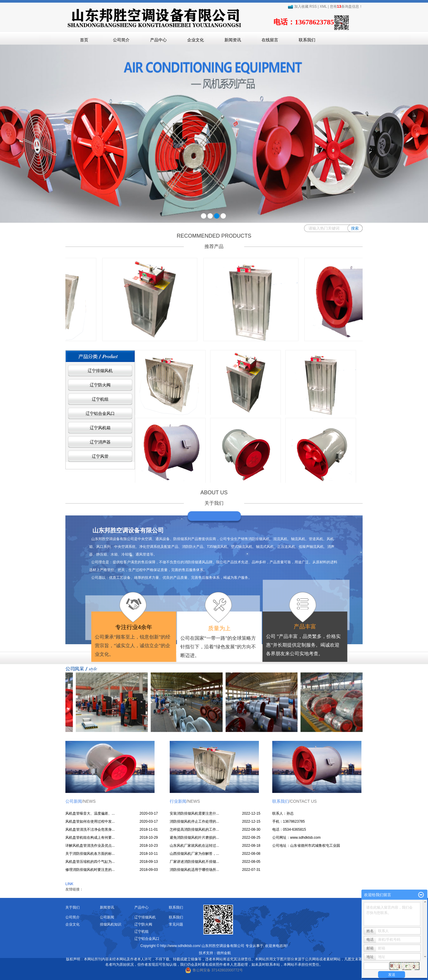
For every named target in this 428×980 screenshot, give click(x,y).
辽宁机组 (100, 399)
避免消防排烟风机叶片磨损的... (194, 838)
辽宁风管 (100, 456)
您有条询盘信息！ (346, 7)
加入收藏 (298, 7)
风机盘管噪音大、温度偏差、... (90, 813)
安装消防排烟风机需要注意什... (194, 813)
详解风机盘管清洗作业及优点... (90, 846)
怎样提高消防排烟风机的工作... (194, 830)
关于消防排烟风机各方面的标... (90, 854)
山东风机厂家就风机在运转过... (194, 846)
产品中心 (158, 40)
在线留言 (270, 40)
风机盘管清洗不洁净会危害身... (90, 830)
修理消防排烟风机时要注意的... (90, 870)
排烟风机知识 (111, 924)
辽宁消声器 (100, 442)
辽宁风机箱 (100, 428)
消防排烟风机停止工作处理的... (194, 821)
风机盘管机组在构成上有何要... (90, 838)
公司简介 (121, 40)
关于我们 (73, 907)
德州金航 (224, 953)
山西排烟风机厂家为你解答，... (194, 854)
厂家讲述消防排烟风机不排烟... (194, 862)
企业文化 (196, 40)
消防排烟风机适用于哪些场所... (194, 870)
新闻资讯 (233, 40)
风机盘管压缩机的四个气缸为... (90, 862)
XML (323, 7)
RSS (313, 7)
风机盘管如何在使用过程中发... (90, 821)
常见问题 (176, 924)
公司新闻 (107, 917)
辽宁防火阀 (100, 385)
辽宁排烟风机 (100, 371)
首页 (84, 40)
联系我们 (307, 40)
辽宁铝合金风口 (100, 413)
